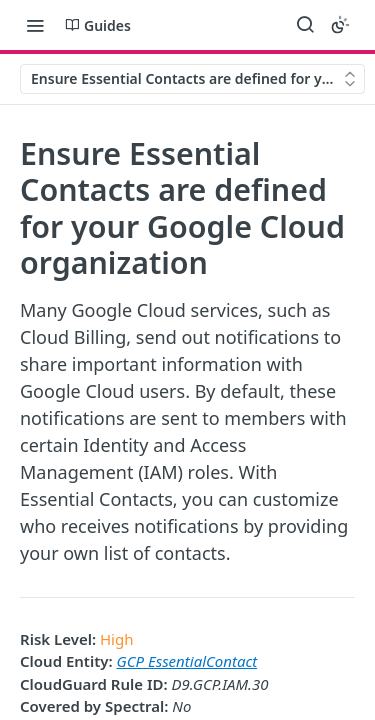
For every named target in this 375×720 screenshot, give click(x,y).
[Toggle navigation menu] (35, 25)
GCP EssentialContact (187, 661)
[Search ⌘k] (305, 25)
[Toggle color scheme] (340, 25)
